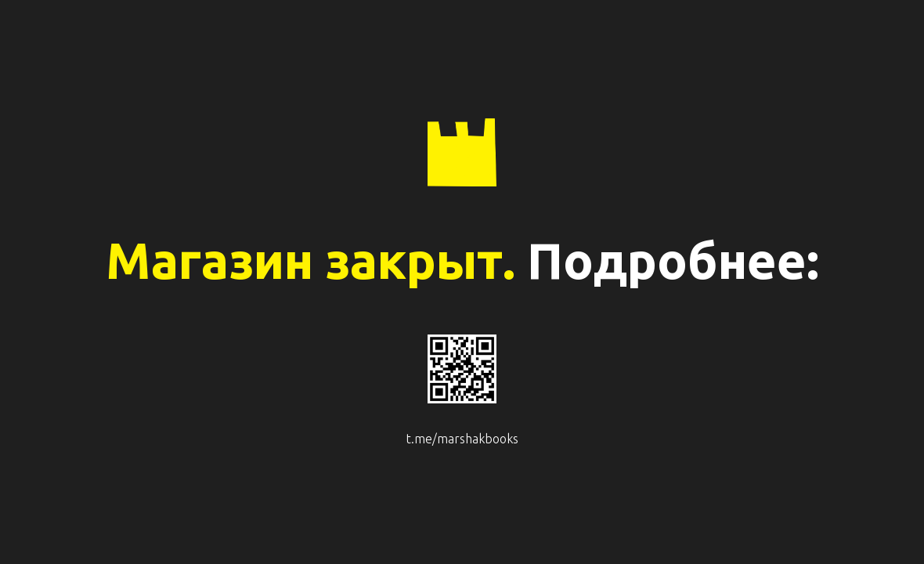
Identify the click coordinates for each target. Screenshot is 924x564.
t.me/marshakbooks (462, 439)
